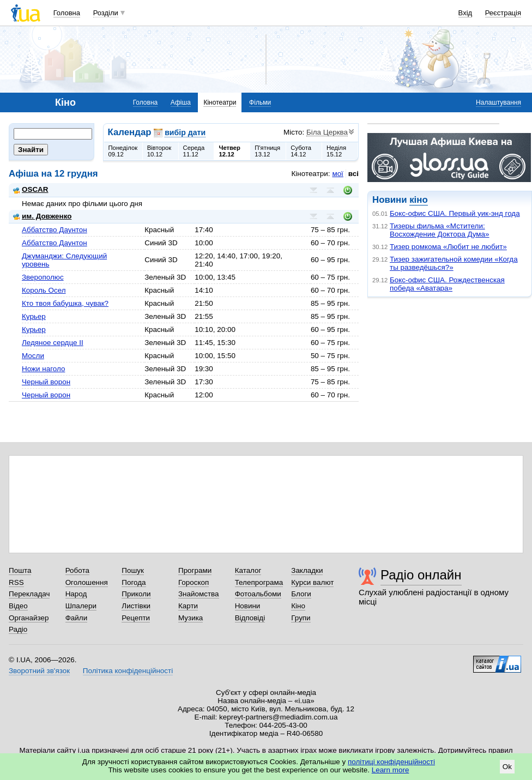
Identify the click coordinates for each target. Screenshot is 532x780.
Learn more (391, 770)
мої (337, 174)
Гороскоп (194, 582)
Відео (18, 606)
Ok (507, 767)
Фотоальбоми (258, 594)
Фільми (260, 102)
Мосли (33, 356)
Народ (76, 594)
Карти (188, 606)
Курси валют (312, 582)
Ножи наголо (43, 369)
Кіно (298, 606)
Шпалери (81, 606)
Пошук (133, 570)
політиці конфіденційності (391, 762)
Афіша (181, 102)
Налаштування (498, 102)
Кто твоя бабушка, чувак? (65, 303)
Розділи (106, 13)
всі (353, 174)
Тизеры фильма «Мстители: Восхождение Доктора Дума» (440, 230)
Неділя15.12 (336, 151)
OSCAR (31, 189)
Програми (195, 570)
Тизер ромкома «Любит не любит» (448, 247)
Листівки (136, 606)
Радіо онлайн (421, 575)
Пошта (20, 570)
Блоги (301, 594)
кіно (418, 200)
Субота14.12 (301, 151)
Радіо (18, 629)
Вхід (465, 13)
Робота (77, 570)
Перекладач (29, 594)
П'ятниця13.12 (267, 151)
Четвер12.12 (229, 151)
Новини (248, 606)
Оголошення (87, 582)
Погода (134, 582)
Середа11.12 (194, 151)
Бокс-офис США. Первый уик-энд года (455, 213)
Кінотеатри (220, 102)
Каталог (248, 570)
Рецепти (136, 618)
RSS (16, 582)
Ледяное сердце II (53, 343)
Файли (77, 618)
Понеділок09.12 (123, 151)
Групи (301, 618)
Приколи (136, 594)
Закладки (307, 570)
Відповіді (250, 618)
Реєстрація (503, 13)
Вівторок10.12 (159, 151)
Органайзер (29, 618)
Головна (67, 13)
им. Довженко (42, 216)
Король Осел (44, 290)
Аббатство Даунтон (55, 230)
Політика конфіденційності (128, 671)
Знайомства (199, 594)
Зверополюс (43, 277)
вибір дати (185, 132)
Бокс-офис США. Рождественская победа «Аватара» (447, 284)
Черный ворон (46, 382)
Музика (191, 618)
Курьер (34, 316)
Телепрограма (259, 582)
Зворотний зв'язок (39, 671)
